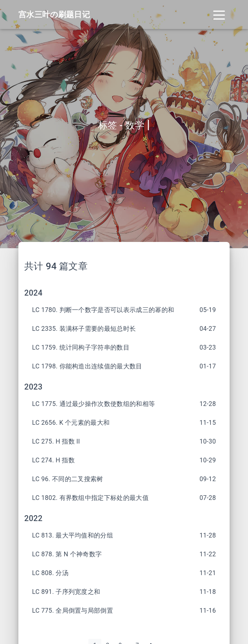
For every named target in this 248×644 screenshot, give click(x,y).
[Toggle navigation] (219, 14)
